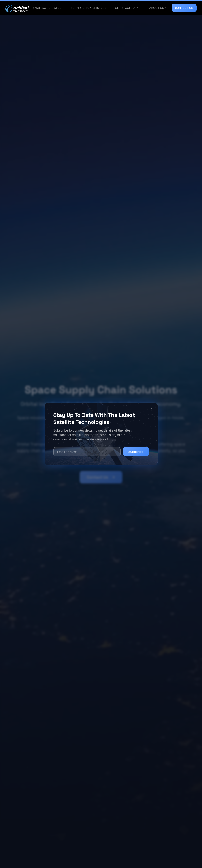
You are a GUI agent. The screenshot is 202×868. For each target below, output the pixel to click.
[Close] (152, 408)
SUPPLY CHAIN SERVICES (89, 8)
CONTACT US (184, 8)
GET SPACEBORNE (128, 8)
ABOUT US (159, 8)
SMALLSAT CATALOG (47, 8)
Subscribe (136, 452)
